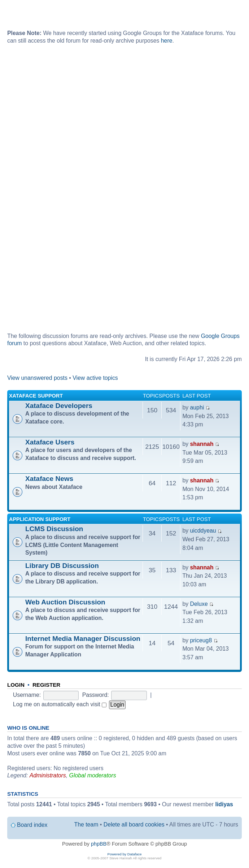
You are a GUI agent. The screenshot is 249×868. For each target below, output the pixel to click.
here (167, 41)
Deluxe (199, 604)
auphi (197, 407)
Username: (27, 695)
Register (46, 685)
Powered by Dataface (125, 854)
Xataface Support (36, 396)
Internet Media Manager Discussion (83, 639)
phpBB (99, 844)
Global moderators (93, 775)
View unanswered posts (37, 378)
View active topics (95, 378)
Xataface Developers (59, 406)
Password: (96, 695)
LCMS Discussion (54, 529)
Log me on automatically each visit (60, 704)
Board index (32, 825)
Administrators (48, 775)
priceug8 (201, 640)
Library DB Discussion (62, 566)
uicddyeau (203, 531)
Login (16, 685)
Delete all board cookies (134, 824)
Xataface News (49, 479)
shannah (202, 444)
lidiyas (224, 804)
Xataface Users (50, 442)
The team (86, 824)
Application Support (40, 519)
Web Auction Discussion (65, 602)
